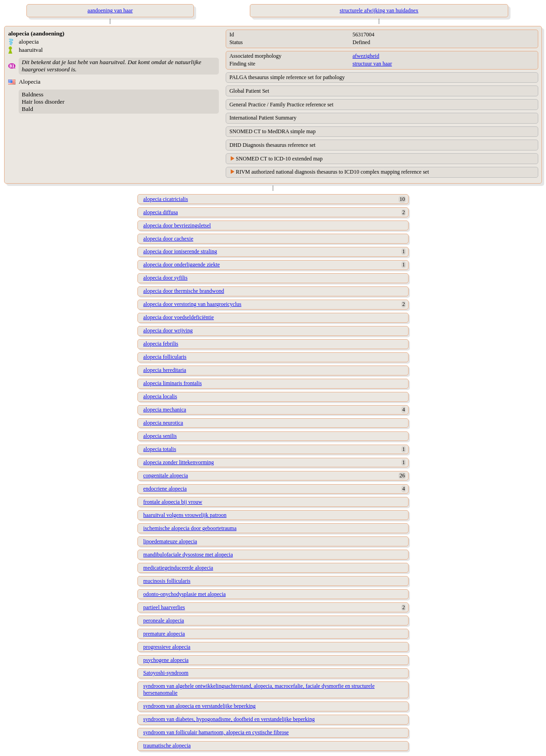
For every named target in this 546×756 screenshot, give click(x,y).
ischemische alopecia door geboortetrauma (190, 528)
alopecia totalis (160, 449)
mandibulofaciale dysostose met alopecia (188, 555)
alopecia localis (160, 396)
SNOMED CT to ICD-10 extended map (279, 159)
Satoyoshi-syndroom (166, 673)
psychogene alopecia (166, 660)
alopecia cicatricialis (166, 199)
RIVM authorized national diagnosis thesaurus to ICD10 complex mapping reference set (332, 172)
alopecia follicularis (165, 357)
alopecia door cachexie (168, 239)
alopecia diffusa (161, 212)
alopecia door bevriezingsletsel (177, 225)
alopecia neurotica (163, 423)
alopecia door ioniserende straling (180, 251)
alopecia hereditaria (165, 370)
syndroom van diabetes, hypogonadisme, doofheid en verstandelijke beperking (229, 719)
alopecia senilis (160, 436)
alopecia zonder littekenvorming (179, 462)
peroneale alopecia (164, 621)
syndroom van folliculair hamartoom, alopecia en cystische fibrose (216, 732)
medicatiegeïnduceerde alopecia (178, 568)
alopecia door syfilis (165, 278)
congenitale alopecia (166, 476)
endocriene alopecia (165, 489)
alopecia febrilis (161, 344)
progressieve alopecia (167, 647)
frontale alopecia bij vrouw (173, 502)
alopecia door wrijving (168, 330)
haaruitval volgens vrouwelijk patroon (185, 515)
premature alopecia (164, 634)
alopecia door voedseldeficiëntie (179, 317)
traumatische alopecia (167, 746)
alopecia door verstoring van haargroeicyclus (192, 304)
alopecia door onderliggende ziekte (182, 265)
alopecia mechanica (165, 410)
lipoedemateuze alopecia (170, 541)
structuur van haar (372, 64)
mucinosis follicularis (167, 581)
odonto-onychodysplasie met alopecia (185, 594)
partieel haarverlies (164, 607)
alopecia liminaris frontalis (173, 383)
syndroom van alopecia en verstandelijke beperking (200, 706)
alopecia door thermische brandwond (184, 291)
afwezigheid (366, 56)
